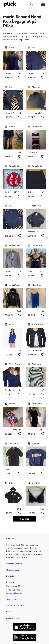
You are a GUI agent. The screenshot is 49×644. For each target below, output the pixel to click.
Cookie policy (13, 570)
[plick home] (10, 4)
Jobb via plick (12, 599)
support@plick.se (14, 593)
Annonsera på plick (15, 605)
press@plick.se (13, 618)
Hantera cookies (14, 564)
